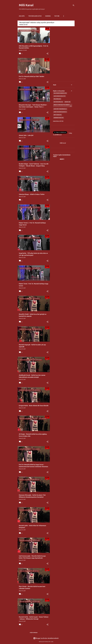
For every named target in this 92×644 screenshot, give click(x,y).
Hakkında (48, 16)
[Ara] (74, 5)
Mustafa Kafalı (58, 102)
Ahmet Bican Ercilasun (60, 112)
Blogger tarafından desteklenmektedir (46, 638)
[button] (47, 54)
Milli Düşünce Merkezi (60, 93)
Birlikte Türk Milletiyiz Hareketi (63, 106)
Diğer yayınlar (34, 633)
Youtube (57, 16)
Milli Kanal (26, 5)
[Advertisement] (63, 55)
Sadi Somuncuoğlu (60, 96)
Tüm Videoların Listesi (35, 16)
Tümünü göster (23, 25)
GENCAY (67, 102)
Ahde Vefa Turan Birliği (60, 109)
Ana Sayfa (22, 16)
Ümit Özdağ (58, 115)
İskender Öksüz (59, 118)
